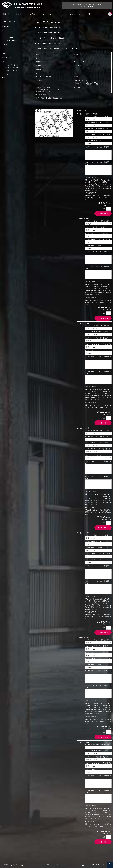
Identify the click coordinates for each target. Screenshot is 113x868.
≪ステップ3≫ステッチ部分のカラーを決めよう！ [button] (51, 38)
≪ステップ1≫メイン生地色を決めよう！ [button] (48, 28)
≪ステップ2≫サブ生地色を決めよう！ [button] (48, 33)
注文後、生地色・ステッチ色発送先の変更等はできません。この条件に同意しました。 (98, 198)
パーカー (7, 51)
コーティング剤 (85, 14)
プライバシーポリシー (18, 865)
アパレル (72, 14)
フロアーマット (47, 14)
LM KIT (4, 78)
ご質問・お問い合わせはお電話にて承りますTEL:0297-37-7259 (87, 6)
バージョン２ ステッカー (12, 68)
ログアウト (48, 865)
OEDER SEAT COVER (11, 38)
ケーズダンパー (32, 14)
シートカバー (17, 14)
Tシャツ (6, 48)
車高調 (4, 54)
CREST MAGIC (6, 27)
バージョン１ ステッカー (12, 65)
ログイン (58, 865)
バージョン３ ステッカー (12, 70)
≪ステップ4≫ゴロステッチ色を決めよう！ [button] (49, 43)
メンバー (39, 865)
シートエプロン (6, 74)
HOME (6, 14)
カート (31, 865)
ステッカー (61, 14)
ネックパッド (6, 31)
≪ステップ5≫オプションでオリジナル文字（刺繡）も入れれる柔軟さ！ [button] (57, 49)
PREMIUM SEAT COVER (12, 41)
